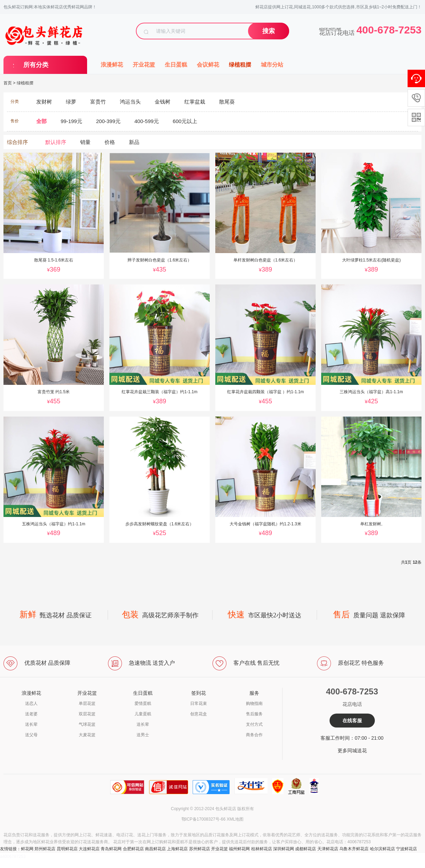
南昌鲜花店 (155, 849)
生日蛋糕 (176, 65)
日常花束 (199, 703)
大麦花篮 (87, 735)
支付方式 (254, 724)
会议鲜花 (208, 65)
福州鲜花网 (239, 849)
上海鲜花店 (177, 849)
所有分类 (36, 65)
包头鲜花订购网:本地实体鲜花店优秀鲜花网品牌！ (50, 7)
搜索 (269, 31)
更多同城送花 (352, 751)
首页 (8, 83)
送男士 (143, 735)
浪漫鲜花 (112, 65)
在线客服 (352, 721)
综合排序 (17, 142)
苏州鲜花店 (200, 849)
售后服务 (254, 714)
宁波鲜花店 (407, 849)
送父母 (31, 735)
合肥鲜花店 (133, 849)
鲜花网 (27, 849)
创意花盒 (199, 714)
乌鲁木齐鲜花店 (354, 849)
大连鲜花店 (89, 849)
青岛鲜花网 (111, 849)
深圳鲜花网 (284, 849)
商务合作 (254, 735)
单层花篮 (87, 703)
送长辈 (31, 724)
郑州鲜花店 (45, 849)
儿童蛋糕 (143, 714)
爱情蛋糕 (143, 703)
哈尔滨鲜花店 (382, 849)
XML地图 (235, 819)
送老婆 (31, 714)
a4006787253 (13, 856)
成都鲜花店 (306, 849)
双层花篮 (87, 714)
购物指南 (254, 703)
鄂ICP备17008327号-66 (204, 819)
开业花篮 (144, 65)
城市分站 (272, 65)
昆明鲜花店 (67, 849)
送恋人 (31, 703)
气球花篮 (87, 724)
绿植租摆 (240, 65)
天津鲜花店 (328, 849)
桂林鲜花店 (262, 849)
